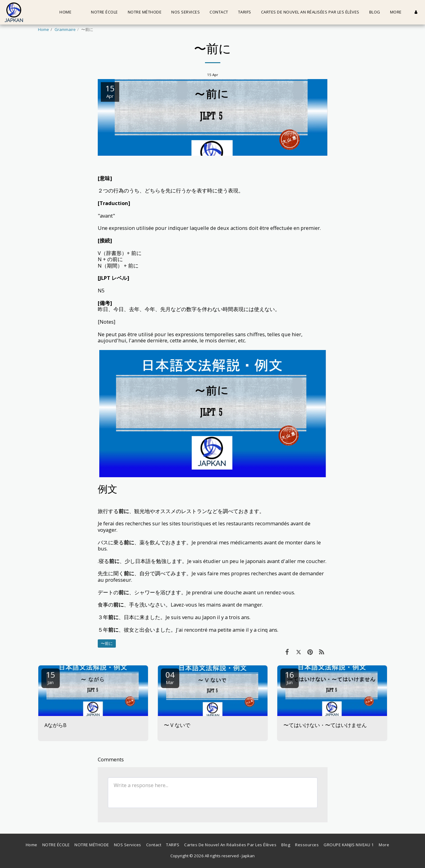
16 (290, 677)
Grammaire (65, 29)
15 (51, 677)
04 (170, 677)
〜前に (107, 643)
